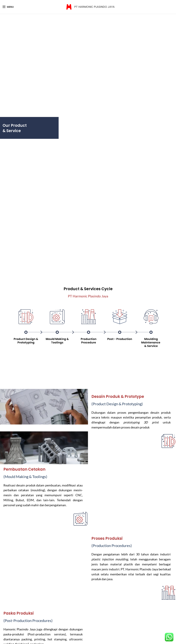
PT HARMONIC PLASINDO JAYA (94, 7)
